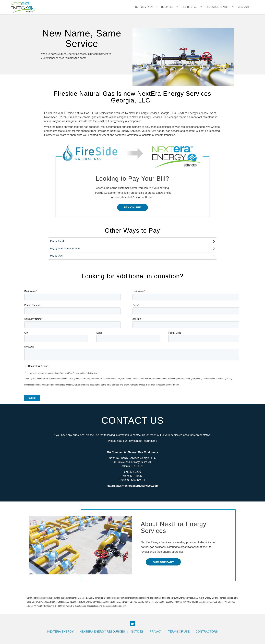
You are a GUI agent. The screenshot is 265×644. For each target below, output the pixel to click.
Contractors (207, 632)
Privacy (156, 632)
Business (167, 7)
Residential (189, 7)
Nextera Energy (61, 632)
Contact (243, 7)
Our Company (144, 7)
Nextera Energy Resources (102, 632)
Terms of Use (179, 632)
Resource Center (218, 7)
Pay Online (132, 207)
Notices (137, 632)
